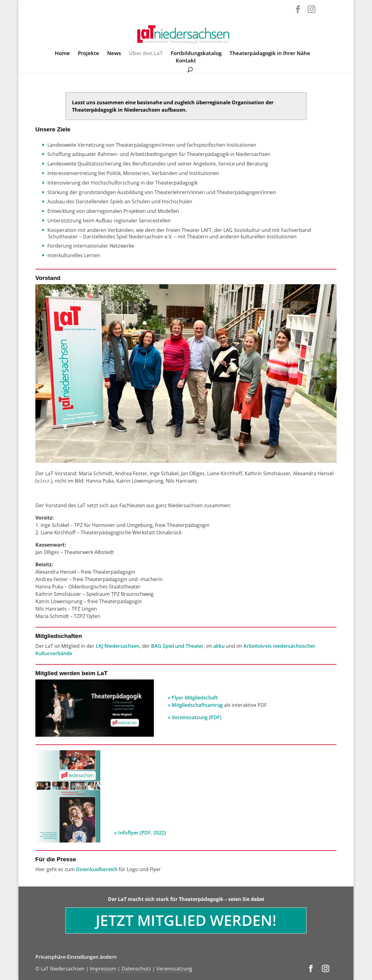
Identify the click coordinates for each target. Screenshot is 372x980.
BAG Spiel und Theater (177, 646)
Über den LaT (146, 54)
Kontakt (186, 61)
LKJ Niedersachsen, (119, 646)
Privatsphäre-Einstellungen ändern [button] (76, 957)
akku (220, 646)
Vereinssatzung (174, 969)
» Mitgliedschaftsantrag (195, 705)
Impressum (103, 969)
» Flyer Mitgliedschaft (193, 698)
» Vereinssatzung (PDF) (195, 717)
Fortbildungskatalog (196, 54)
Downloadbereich (97, 869)
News (114, 54)
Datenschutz (136, 969)
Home (62, 54)
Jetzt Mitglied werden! (186, 920)
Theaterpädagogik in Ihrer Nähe (270, 54)
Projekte (88, 54)
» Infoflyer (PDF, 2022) (140, 833)
